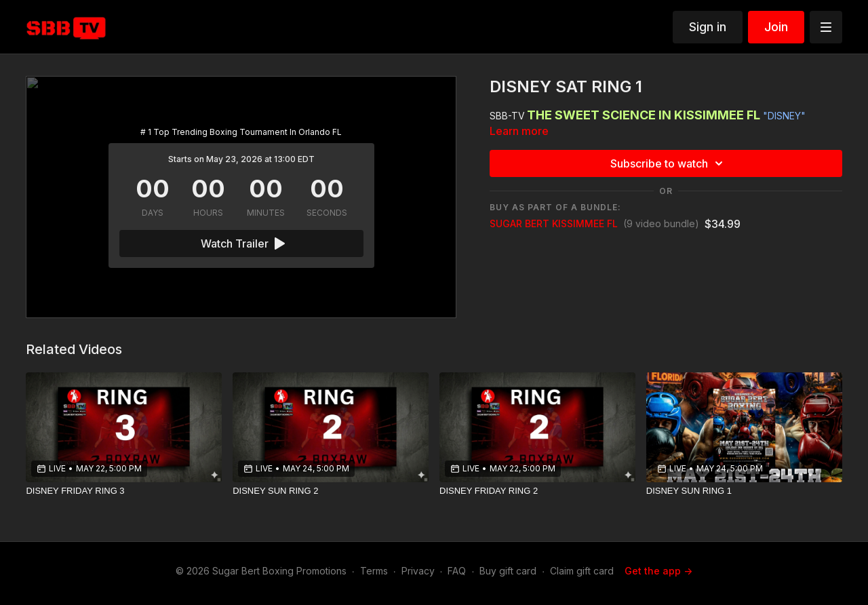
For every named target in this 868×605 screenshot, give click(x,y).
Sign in (708, 27)
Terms (374, 571)
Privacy (418, 571)
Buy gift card (508, 571)
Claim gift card (582, 571)
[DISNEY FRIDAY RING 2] (537, 491)
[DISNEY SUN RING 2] (331, 491)
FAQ (457, 571)
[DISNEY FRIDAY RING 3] (124, 491)
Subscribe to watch (669, 163)
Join (776, 27)
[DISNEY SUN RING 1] (744, 491)
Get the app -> (658, 571)
